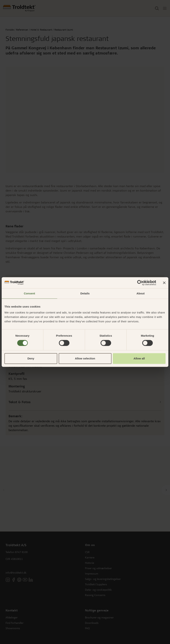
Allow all (139, 358)
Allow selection (85, 358)
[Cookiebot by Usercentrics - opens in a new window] (140, 283)
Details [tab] (85, 293)
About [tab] (141, 293)
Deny (31, 358)
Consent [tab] (30, 293)
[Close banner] (164, 283)
